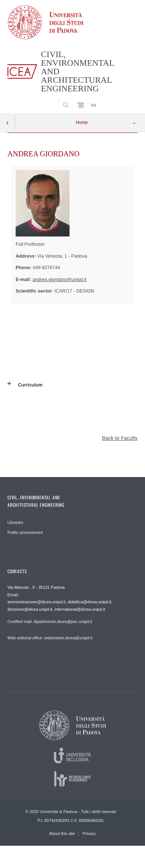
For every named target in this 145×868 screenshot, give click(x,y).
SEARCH (125, 99)
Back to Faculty (120, 438)
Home (82, 123)
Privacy (89, 833)
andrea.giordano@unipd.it (60, 280)
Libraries (15, 522)
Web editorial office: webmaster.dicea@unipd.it (50, 638)
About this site (62, 833)
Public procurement (25, 532)
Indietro (7, 123)
